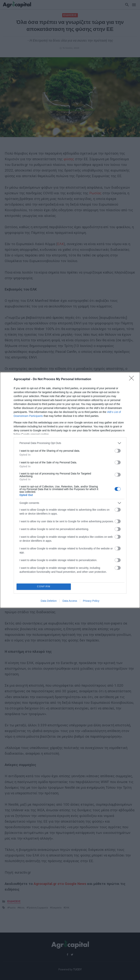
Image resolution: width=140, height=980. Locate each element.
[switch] (118, 450)
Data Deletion (49, 601)
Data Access (70, 601)
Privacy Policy (91, 601)
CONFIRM (44, 587)
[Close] (133, 379)
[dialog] (70, 490)
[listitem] (70, 443)
